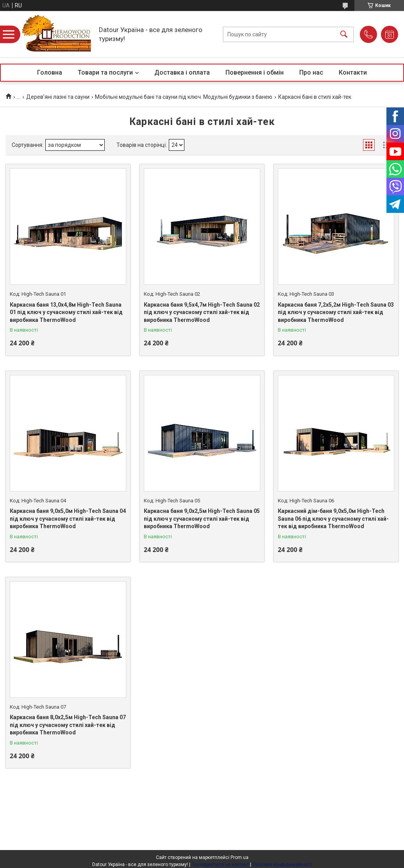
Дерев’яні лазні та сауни (58, 97)
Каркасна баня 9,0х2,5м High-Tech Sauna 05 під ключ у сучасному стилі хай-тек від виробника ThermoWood (202, 519)
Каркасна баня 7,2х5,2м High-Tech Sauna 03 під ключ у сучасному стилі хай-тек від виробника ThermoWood (336, 312)
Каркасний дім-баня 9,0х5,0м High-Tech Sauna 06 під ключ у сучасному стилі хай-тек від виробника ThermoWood (333, 519)
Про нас (311, 72)
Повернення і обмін (255, 72)
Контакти (353, 72)
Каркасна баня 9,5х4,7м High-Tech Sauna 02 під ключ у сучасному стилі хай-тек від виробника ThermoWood (202, 312)
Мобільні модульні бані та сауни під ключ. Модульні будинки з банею (184, 97)
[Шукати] (344, 34)
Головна (50, 72)
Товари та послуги (105, 72)
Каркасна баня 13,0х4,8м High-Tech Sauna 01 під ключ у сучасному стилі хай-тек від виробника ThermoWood (66, 312)
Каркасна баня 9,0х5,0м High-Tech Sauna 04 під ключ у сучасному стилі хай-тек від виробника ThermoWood (68, 519)
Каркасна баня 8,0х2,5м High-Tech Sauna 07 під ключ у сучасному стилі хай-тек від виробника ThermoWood (68, 725)
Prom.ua (240, 857)
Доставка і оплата (182, 72)
